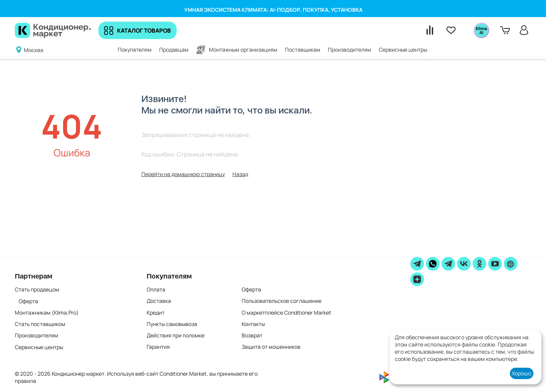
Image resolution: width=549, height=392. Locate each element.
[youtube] (495, 264)
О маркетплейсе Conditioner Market (286, 312)
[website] (511, 264)
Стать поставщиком (40, 324)
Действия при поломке (176, 335)
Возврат (252, 335)
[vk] (464, 264)
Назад (240, 174)
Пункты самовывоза (172, 324)
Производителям (36, 335)
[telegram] (417, 264)
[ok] (479, 264)
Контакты (253, 324)
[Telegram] (448, 264)
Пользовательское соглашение (282, 301)
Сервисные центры (39, 347)
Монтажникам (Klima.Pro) (47, 312)
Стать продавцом (37, 289)
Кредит (156, 312)
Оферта (28, 301)
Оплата (156, 289)
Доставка (159, 301)
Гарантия (158, 347)
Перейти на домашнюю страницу (183, 174)
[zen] (417, 279)
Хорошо (521, 373)
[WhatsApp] (433, 264)
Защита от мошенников (271, 347)
